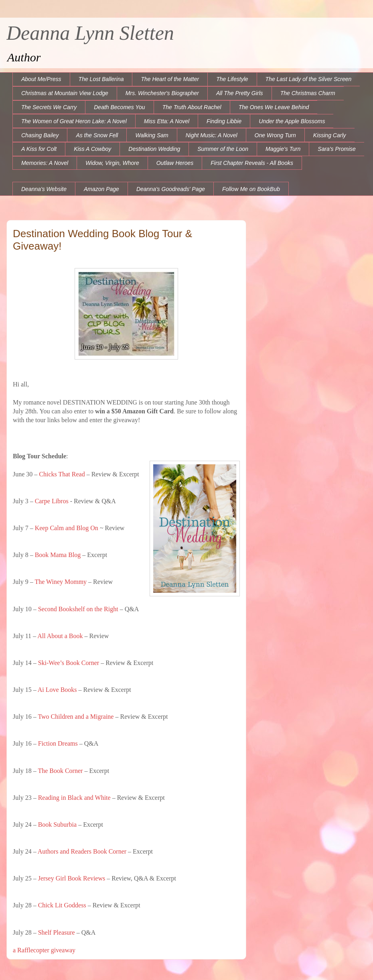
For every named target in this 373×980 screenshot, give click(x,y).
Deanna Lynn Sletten (90, 33)
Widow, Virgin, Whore (112, 163)
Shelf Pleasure (57, 932)
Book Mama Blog (58, 555)
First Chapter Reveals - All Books (252, 163)
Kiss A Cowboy (92, 149)
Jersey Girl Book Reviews (72, 878)
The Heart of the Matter (170, 79)
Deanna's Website (44, 189)
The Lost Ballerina (101, 79)
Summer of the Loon (223, 149)
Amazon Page (101, 189)
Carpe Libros (52, 501)
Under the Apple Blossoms (292, 121)
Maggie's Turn (283, 149)
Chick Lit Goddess (62, 905)
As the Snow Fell (97, 135)
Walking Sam (152, 135)
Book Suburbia (57, 824)
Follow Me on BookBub (251, 189)
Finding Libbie (224, 121)
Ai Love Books (57, 690)
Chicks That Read (62, 474)
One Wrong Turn (275, 135)
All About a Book (60, 636)
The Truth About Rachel (192, 107)
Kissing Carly (330, 135)
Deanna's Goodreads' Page (171, 189)
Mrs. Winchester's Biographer (162, 93)
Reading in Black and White (74, 798)
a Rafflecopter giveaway (44, 950)
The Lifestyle (232, 79)
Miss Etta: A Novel (167, 121)
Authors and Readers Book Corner (82, 851)
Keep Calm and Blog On (67, 528)
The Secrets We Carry (49, 107)
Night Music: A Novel (212, 135)
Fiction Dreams (57, 743)
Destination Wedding (154, 149)
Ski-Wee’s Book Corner (69, 663)
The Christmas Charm (308, 93)
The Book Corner (60, 771)
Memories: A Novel (45, 163)
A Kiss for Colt (39, 149)
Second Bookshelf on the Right (78, 609)
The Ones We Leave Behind (274, 107)
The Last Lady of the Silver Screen (309, 79)
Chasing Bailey (40, 135)
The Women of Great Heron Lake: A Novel (74, 121)
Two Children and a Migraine (76, 717)
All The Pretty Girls (240, 93)
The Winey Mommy (61, 582)
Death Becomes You (119, 107)
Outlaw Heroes (175, 163)
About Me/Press (41, 79)
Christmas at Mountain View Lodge (65, 93)
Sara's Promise (337, 149)
